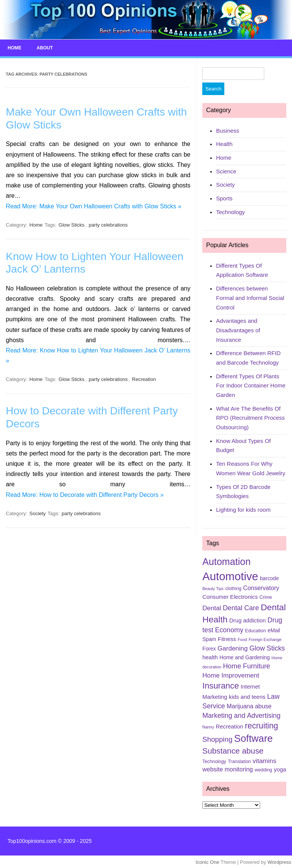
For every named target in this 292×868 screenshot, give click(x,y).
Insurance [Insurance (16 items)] (221, 686)
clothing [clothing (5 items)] (233, 589)
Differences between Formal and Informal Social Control (250, 298)
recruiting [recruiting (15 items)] (261, 725)
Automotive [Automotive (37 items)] (230, 576)
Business (228, 130)
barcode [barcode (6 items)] (269, 578)
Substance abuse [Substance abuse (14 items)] (233, 751)
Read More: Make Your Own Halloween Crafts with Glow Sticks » (94, 206)
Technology (230, 212)
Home (14, 48)
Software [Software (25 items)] (254, 738)
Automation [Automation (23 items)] (226, 562)
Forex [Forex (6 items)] (209, 648)
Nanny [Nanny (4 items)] (208, 727)
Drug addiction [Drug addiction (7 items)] (248, 620)
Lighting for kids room (243, 510)
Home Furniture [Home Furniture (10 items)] (246, 666)
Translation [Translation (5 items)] (239, 761)
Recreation (144, 379)
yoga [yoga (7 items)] (280, 770)
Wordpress (279, 862)
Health (224, 144)
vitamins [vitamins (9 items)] (264, 761)
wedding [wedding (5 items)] (263, 770)
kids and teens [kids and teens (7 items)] (247, 697)
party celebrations (108, 225)
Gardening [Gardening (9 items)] (232, 648)
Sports (224, 198)
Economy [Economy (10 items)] (229, 630)
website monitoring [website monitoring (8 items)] (228, 769)
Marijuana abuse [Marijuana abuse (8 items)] (249, 706)
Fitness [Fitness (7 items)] (227, 639)
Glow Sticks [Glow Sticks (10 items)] (267, 648)
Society (37, 513)
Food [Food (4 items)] (242, 639)
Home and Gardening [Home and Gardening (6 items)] (244, 657)
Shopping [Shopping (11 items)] (217, 739)
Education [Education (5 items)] (255, 631)
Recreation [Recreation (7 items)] (230, 726)
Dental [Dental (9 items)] (212, 608)
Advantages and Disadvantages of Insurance (238, 330)
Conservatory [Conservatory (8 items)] (261, 588)
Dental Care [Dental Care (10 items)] (241, 608)
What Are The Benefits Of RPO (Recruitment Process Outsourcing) (250, 417)
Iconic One (208, 862)
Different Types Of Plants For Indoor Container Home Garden (251, 385)
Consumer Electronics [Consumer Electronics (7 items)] (230, 597)
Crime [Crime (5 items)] (266, 597)
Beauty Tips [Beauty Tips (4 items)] (213, 589)
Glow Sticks (71, 225)
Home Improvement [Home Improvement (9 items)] (231, 675)
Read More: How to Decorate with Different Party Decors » (85, 494)
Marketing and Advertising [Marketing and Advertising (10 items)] (241, 715)
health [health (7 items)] (210, 657)
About (45, 48)
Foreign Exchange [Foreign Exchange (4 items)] (265, 639)
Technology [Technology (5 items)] (214, 761)
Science (226, 171)
